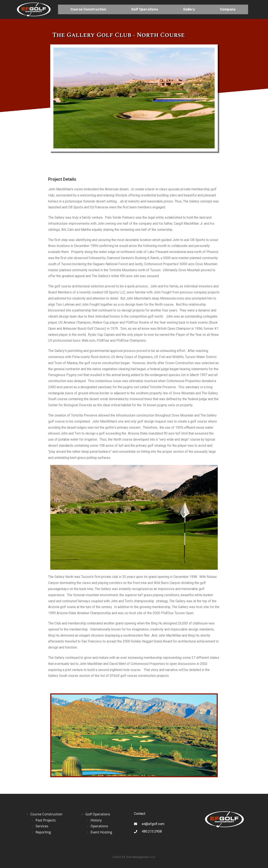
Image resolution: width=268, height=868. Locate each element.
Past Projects (46, 820)
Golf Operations (145, 9)
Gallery (189, 9)
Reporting (43, 832)
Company (228, 9)
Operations (99, 826)
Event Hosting (101, 832)
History (96, 820)
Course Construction (88, 9)
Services (42, 826)
